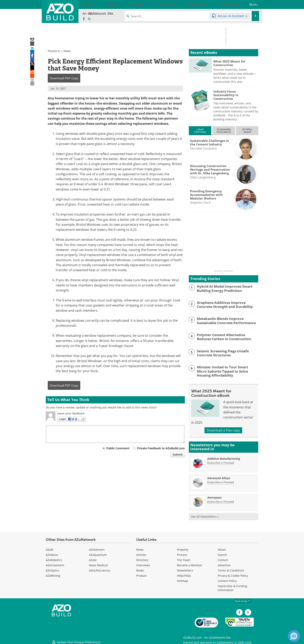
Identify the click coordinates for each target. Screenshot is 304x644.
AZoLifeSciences (100, 570)
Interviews (143, 565)
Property (183, 549)
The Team (184, 559)
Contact (223, 559)
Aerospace (215, 497)
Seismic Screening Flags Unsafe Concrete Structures (227, 353)
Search (222, 554)
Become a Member (190, 565)
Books (140, 570)
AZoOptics (53, 570)
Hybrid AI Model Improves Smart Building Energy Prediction (222, 288)
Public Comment (118, 448)
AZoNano (52, 554)
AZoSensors (97, 549)
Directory (142, 559)
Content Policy (227, 580)
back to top (243, 600)
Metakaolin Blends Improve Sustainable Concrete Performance (227, 320)
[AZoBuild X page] (89, 19)
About (222, 549)
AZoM (50, 549)
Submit (178, 454)
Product (141, 575)
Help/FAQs (184, 575)
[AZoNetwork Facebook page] (84, 19)
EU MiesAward (247, 131)
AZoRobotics (54, 559)
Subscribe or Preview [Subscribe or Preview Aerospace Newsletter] (221, 501)
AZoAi (93, 559)
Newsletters (185, 570)
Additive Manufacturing (224, 458)
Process (182, 554)
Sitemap (183, 580)
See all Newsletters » (205, 516)
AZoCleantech (55, 565)
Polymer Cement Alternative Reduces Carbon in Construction (225, 337)
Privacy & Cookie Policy (233, 575)
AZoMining (53, 575)
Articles (141, 554)
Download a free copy (223, 429)
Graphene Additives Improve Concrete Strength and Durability (226, 304)
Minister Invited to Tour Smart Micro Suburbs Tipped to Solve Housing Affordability (225, 371)
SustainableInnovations (224, 131)
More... (250, 4)
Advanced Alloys (219, 477)
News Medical (98, 565)
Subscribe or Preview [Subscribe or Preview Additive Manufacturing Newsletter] (221, 462)
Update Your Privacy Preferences (76, 639)
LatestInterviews (200, 131)
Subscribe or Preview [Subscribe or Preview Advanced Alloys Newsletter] (221, 481)
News (67, 51)
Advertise (224, 565)
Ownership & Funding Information (232, 587)
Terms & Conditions (231, 570)
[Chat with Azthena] (294, 636)
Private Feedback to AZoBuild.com (161, 448)
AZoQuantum (98, 554)
